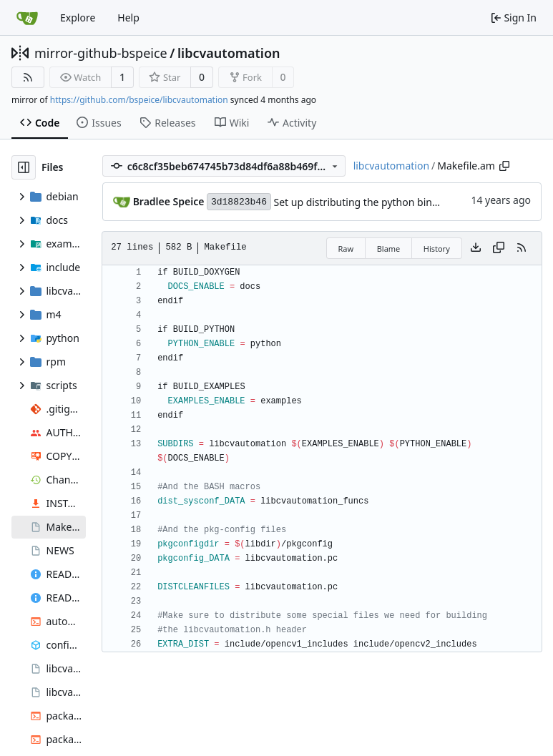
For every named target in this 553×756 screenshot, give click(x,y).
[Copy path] (504, 166)
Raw (346, 249)
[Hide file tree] (24, 167)
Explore (78, 18)
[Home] (27, 18)
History (437, 249)
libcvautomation (229, 53)
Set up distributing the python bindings (366, 202)
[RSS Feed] (28, 77)
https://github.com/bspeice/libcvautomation (139, 100)
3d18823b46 (239, 202)
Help (128, 18)
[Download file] (476, 248)
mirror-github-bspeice (101, 53)
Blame (389, 249)
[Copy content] (499, 248)
